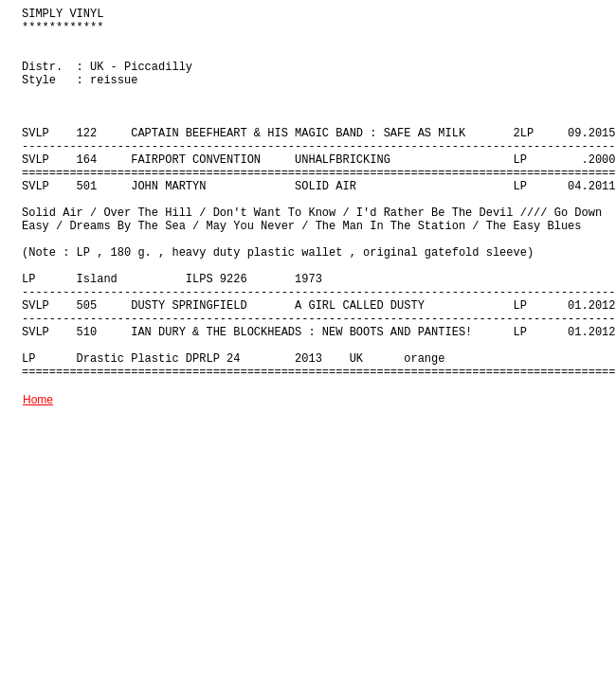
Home (38, 400)
